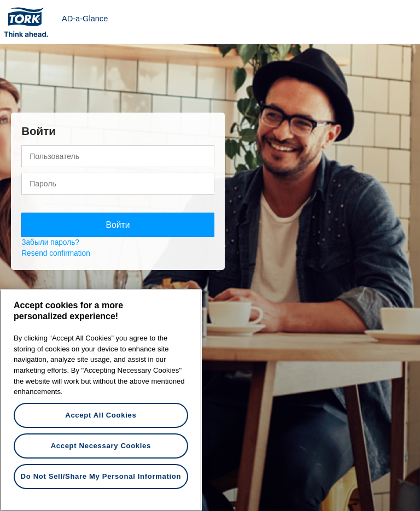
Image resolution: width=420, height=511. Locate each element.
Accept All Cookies (101, 415)
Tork (30, 22)
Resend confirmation (56, 253)
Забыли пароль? (50, 242)
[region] (101, 400)
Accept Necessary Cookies (101, 446)
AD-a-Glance (85, 19)
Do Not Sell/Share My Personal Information (101, 476)
